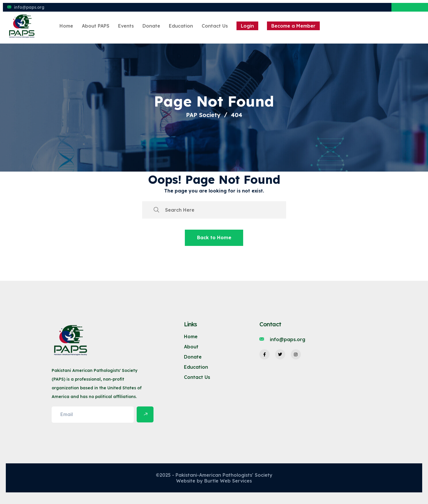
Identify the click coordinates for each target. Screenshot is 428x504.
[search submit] (156, 210)
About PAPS (96, 26)
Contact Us (215, 26)
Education (181, 26)
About (191, 347)
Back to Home (214, 237)
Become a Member (293, 26)
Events (126, 26)
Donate (151, 26)
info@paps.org (29, 7)
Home (66, 26)
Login (247, 26)
